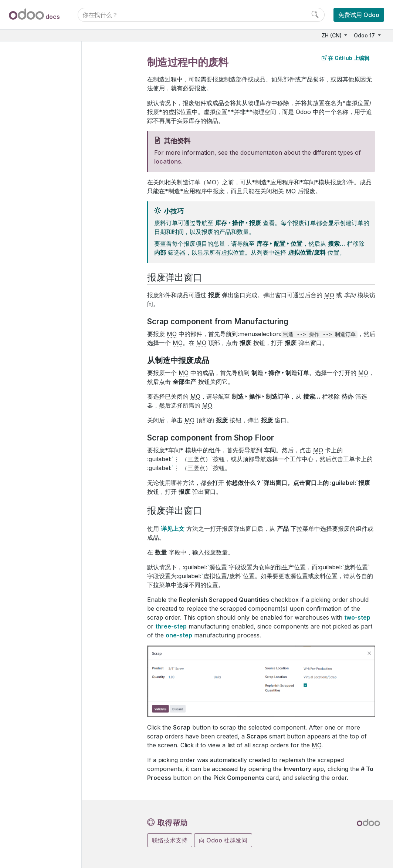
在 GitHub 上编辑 (345, 58)
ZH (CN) (332, 35)
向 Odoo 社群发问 (223, 840)
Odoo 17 (365, 35)
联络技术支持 (170, 840)
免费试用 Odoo (359, 15)
